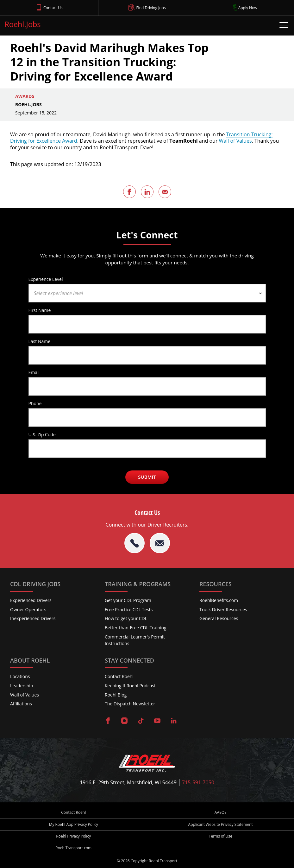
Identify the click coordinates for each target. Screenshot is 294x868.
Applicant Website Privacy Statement (221, 824)
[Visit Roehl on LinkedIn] (174, 721)
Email (34, 372)
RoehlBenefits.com (219, 600)
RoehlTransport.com (73, 848)
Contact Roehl (119, 676)
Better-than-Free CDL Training (136, 628)
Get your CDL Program (128, 600)
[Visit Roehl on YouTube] (157, 721)
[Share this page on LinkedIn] (147, 192)
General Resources (219, 618)
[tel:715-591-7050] (134, 543)
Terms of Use (221, 836)
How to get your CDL (126, 618)
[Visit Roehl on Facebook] (108, 721)
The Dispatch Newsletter (130, 704)
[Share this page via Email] (165, 192)
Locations (20, 676)
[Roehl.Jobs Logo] (23, 26)
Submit (147, 477)
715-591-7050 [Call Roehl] (198, 783)
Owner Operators (28, 609)
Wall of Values (235, 141)
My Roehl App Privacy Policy (74, 824)
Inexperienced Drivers (33, 618)
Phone (35, 403)
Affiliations (21, 704)
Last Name (40, 341)
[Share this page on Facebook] (129, 192)
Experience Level (46, 279)
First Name (40, 310)
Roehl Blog (116, 695)
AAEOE (221, 812)
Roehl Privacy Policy (73, 836)
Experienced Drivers (31, 600)
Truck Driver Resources (223, 609)
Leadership (22, 686)
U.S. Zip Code (42, 434)
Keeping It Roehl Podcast (130, 686)
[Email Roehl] (160, 543)
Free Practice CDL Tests (129, 609)
